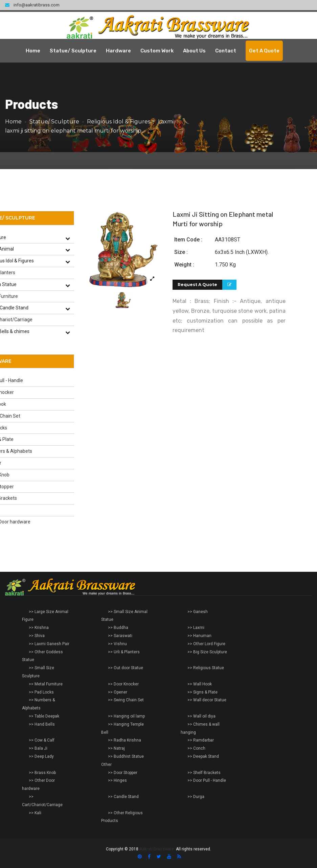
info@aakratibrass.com (32, 5)
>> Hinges (117, 780)
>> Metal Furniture (46, 684)
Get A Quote (264, 51)
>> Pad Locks (41, 692)
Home (33, 51)
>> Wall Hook (200, 684)
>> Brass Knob (42, 773)
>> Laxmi (196, 628)
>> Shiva (37, 636)
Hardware (118, 51)
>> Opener (118, 692)
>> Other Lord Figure (206, 644)
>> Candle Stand (123, 797)
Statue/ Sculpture (73, 51)
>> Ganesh (198, 612)
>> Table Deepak (44, 716)
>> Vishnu (117, 644)
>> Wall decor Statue (207, 700)
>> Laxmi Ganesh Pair (49, 644)
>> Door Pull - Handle (207, 780)
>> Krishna (39, 628)
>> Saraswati (120, 636)
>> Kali (35, 813)
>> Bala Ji (38, 748)
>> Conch (196, 748)
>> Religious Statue (206, 668)
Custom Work (157, 51)
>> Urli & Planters (124, 652)
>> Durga (196, 797)
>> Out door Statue (126, 668)
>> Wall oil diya (201, 716)
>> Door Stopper (123, 773)
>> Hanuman (199, 636)
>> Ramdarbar (201, 740)
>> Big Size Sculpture (207, 652)
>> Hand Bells (42, 724)
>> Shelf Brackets (204, 773)
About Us (194, 51)
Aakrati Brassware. (157, 849)
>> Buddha (118, 628)
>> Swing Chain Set (126, 700)
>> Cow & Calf (42, 740)
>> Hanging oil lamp (126, 716)
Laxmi (166, 122)
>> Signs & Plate (202, 692)
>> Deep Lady (41, 756)
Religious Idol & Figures (119, 122)
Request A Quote (197, 285)
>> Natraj (116, 748)
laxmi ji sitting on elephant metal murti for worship (73, 131)
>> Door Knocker (123, 684)
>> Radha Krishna (124, 740)
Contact (226, 51)
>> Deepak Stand (203, 756)
